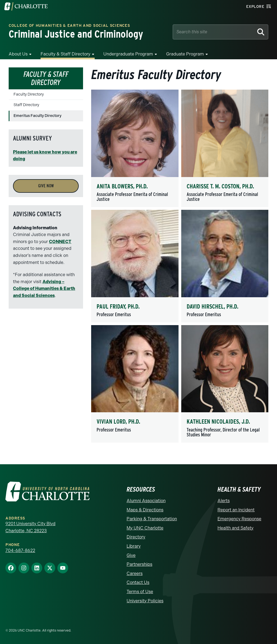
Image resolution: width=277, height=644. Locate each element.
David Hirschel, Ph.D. (212, 306)
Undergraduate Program (128, 54)
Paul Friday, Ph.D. (118, 306)
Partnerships (139, 564)
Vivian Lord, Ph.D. (118, 421)
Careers (135, 573)
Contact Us (138, 582)
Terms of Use (140, 592)
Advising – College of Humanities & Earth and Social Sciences (44, 289)
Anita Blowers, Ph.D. (122, 186)
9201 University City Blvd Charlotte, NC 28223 (30, 527)
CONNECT (60, 242)
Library (134, 546)
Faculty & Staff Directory (65, 54)
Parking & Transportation (152, 519)
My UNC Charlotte (145, 528)
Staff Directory (26, 105)
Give (131, 555)
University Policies (145, 601)
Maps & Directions (145, 510)
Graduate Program (185, 54)
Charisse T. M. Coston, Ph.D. (220, 186)
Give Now (46, 186)
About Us (18, 54)
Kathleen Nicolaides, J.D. (218, 421)
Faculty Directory (29, 94)
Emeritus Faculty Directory (37, 116)
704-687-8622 (20, 550)
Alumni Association (146, 501)
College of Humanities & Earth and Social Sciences (69, 26)
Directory (136, 537)
